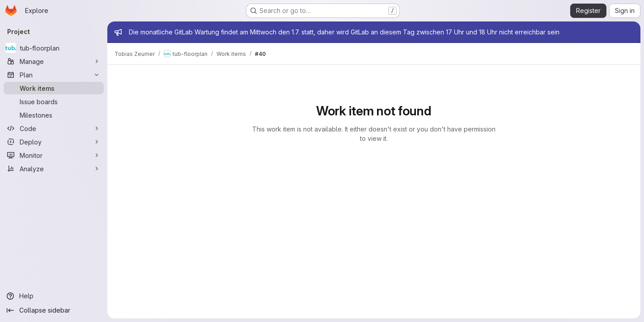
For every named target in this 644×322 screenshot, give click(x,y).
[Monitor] (54, 155)
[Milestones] (54, 115)
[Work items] (54, 88)
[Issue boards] (54, 102)
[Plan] (54, 75)
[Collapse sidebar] (54, 310)
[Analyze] (54, 169)
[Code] (54, 128)
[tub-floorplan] (54, 48)
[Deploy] (54, 142)
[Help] (54, 296)
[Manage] (54, 61)
